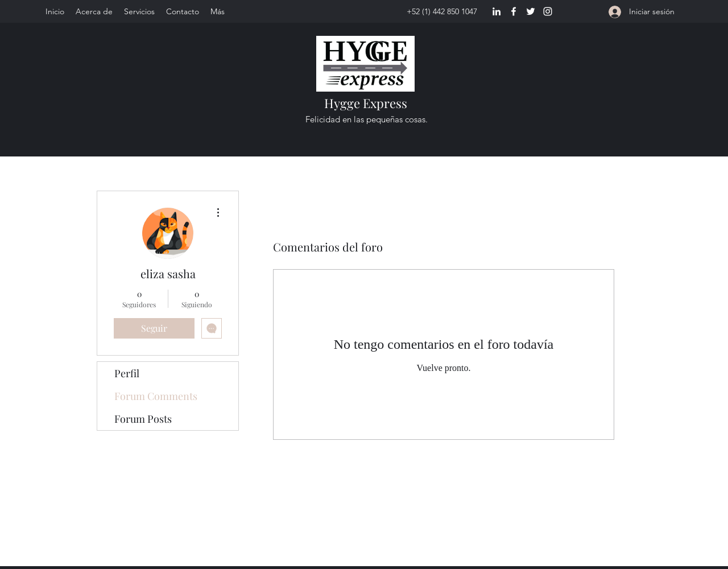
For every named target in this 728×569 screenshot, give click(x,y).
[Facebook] (514, 11)
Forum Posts (143, 419)
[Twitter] (531, 11)
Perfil (127, 373)
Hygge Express (366, 103)
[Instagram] (548, 11)
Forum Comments (156, 396)
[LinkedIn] (497, 11)
